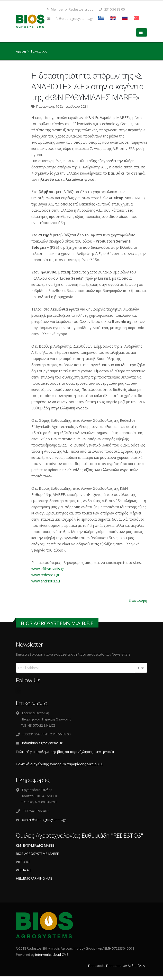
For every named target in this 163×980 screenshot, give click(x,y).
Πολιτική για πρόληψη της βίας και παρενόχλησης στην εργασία (65, 752)
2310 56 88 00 (112, 9)
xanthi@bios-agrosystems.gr (44, 820)
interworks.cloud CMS (52, 955)
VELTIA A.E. (24, 870)
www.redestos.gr (45, 575)
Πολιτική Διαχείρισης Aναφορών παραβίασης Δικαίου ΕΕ (60, 764)
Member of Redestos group (70, 9)
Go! (141, 668)
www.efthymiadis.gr (48, 569)
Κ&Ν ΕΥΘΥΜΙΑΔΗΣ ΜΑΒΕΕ (35, 845)
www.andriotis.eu (46, 581)
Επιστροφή (138, 600)
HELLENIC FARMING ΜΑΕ (34, 878)
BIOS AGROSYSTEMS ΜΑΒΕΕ (37, 854)
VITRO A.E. (24, 862)
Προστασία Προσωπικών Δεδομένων (117, 966)
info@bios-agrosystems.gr (70, 19)
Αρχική (21, 51)
